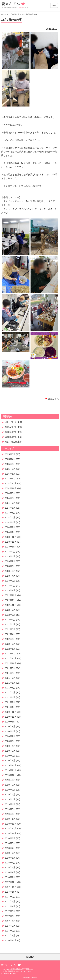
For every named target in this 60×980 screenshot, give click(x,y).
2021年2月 (10, 702)
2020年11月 (11, 717)
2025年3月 (10, 464)
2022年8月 (10, 615)
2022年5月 (10, 629)
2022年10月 (11, 605)
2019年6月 (10, 794)
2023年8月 (10, 556)
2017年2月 (10, 931)
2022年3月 (10, 639)
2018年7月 (10, 848)
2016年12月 (11, 940)
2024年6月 (10, 508)
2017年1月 (10, 935)
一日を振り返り (15, 14)
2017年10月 (11, 892)
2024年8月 (10, 498)
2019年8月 (10, 785)
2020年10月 (11, 722)
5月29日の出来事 (13, 432)
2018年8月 (10, 843)
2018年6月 (10, 853)
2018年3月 (10, 867)
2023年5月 (10, 571)
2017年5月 (10, 916)
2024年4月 (10, 517)
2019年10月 (11, 775)
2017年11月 (11, 887)
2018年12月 (11, 824)
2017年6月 (10, 911)
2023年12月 (11, 537)
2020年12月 (11, 712)
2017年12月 (11, 882)
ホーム (4, 14)
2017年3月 (10, 926)
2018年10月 (11, 833)
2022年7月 (10, 620)
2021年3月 (10, 697)
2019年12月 (11, 765)
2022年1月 (10, 649)
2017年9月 (10, 897)
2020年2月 (10, 756)
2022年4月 (10, 634)
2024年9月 (10, 493)
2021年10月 (11, 663)
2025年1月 (10, 474)
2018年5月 (10, 858)
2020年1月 (10, 760)
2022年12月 (11, 595)
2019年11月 (11, 770)
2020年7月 (10, 736)
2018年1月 (10, 877)
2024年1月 (10, 532)
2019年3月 (10, 809)
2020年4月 (10, 746)
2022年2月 (10, 644)
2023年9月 (10, 552)
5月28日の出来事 (13, 437)
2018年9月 (10, 838)
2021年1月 (10, 707)
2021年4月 (10, 692)
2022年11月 (11, 600)
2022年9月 (10, 610)
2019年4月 (10, 804)
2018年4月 (10, 863)
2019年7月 (10, 790)
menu (54, 5)
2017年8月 (10, 901)
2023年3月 (10, 581)
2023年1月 (10, 590)
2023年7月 (10, 561)
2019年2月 (10, 814)
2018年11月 (11, 828)
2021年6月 (10, 683)
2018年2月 (10, 872)
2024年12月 (11, 479)
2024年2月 (10, 527)
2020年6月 (10, 741)
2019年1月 (10, 819)
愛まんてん (22, 6)
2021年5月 (10, 688)
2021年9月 (10, 668)
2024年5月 (10, 513)
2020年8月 (10, 731)
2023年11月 (11, 542)
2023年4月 (10, 576)
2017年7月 (10, 906)
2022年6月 (10, 624)
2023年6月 (10, 566)
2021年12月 (11, 654)
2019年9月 (10, 780)
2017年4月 (10, 921)
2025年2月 (10, 469)
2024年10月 (11, 488)
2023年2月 (10, 586)
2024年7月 (10, 503)
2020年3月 (10, 751)
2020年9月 (10, 726)
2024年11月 (11, 483)
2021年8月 (10, 673)
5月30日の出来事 (13, 427)
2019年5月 (10, 799)
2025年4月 (10, 459)
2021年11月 (11, 658)
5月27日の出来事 (13, 442)
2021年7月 (10, 678)
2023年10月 (11, 547)
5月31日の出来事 (13, 422)
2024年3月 (10, 522)
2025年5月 (10, 454)
